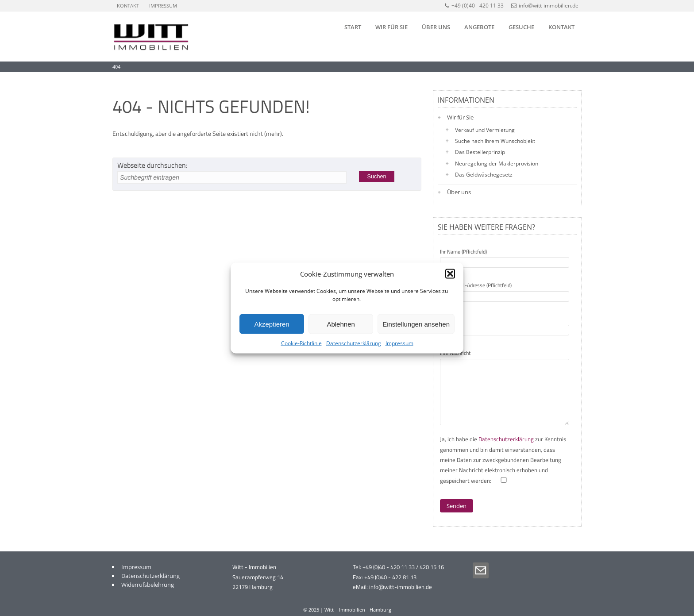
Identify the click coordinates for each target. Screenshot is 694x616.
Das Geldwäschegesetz (484, 175)
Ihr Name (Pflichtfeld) (505, 257)
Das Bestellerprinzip (480, 152)
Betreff (505, 325)
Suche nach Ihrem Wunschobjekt (495, 141)
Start (353, 27)
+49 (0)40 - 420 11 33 (474, 6)
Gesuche (521, 27)
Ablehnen (341, 324)
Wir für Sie (391, 27)
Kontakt (128, 6)
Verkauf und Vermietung (485, 130)
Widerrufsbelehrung (148, 585)
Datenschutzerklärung (354, 343)
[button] (450, 274)
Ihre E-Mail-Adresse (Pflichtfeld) (505, 291)
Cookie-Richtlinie (301, 343)
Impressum (399, 343)
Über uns (436, 27)
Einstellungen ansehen (416, 324)
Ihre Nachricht (505, 388)
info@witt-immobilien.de (545, 6)
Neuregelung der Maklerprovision (497, 164)
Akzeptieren (272, 324)
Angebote (479, 27)
